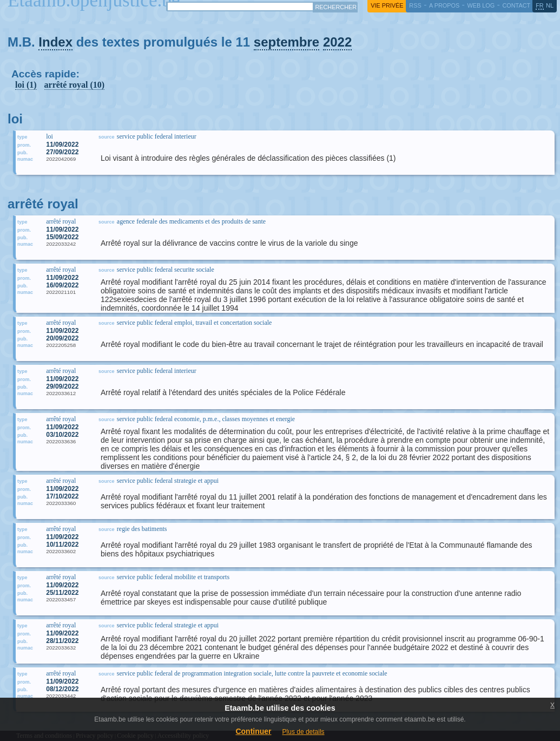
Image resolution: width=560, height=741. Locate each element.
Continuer (253, 731)
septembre (286, 42)
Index (55, 42)
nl (550, 5)
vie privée (387, 5)
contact (516, 5)
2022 (337, 42)
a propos (444, 5)
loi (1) (26, 85)
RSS (415, 5)
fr (540, 5)
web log (481, 5)
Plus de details (304, 732)
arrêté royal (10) (75, 85)
